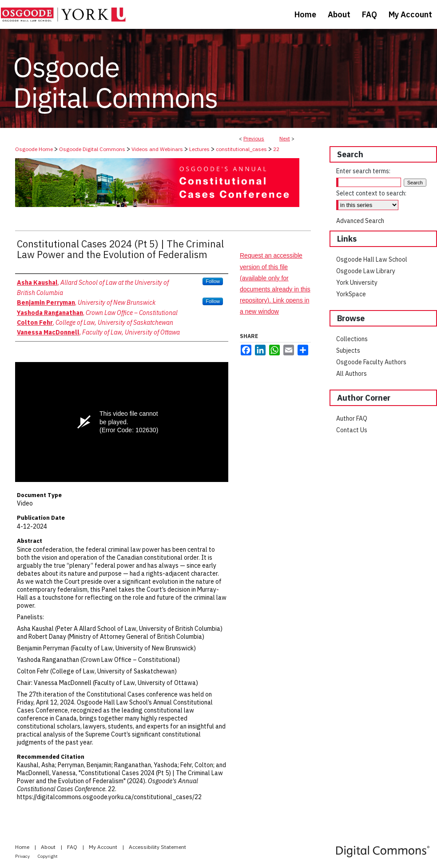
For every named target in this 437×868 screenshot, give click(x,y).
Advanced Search (360, 221)
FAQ (73, 847)
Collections (352, 339)
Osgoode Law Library (366, 271)
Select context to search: (371, 193)
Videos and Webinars (157, 149)
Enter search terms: (363, 171)
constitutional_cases (241, 149)
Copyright (48, 856)
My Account (104, 847)
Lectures (199, 149)
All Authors (352, 374)
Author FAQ (352, 418)
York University (357, 283)
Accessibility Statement (157, 847)
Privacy (23, 856)
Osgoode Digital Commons (92, 149)
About (49, 847)
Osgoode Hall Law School (372, 259)
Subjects (348, 350)
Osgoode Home (34, 149)
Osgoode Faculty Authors (371, 362)
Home (23, 847)
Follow (213, 281)
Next (285, 138)
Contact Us (352, 430)
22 (276, 149)
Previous (254, 138)
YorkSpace (351, 294)
